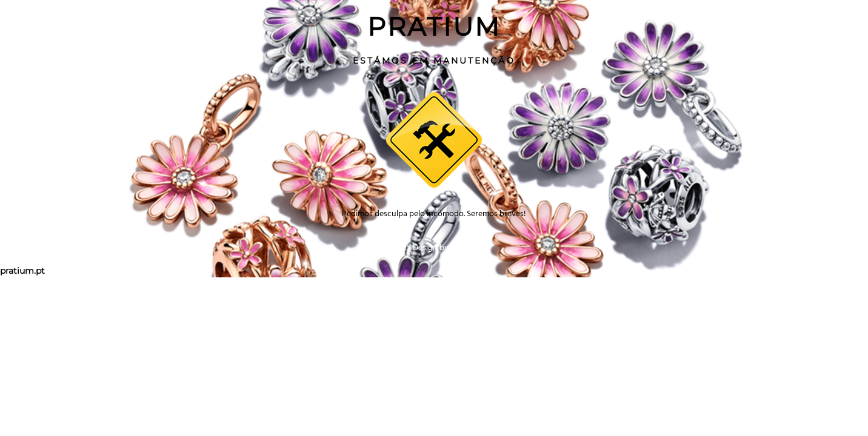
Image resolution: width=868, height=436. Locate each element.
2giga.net (467, 247)
